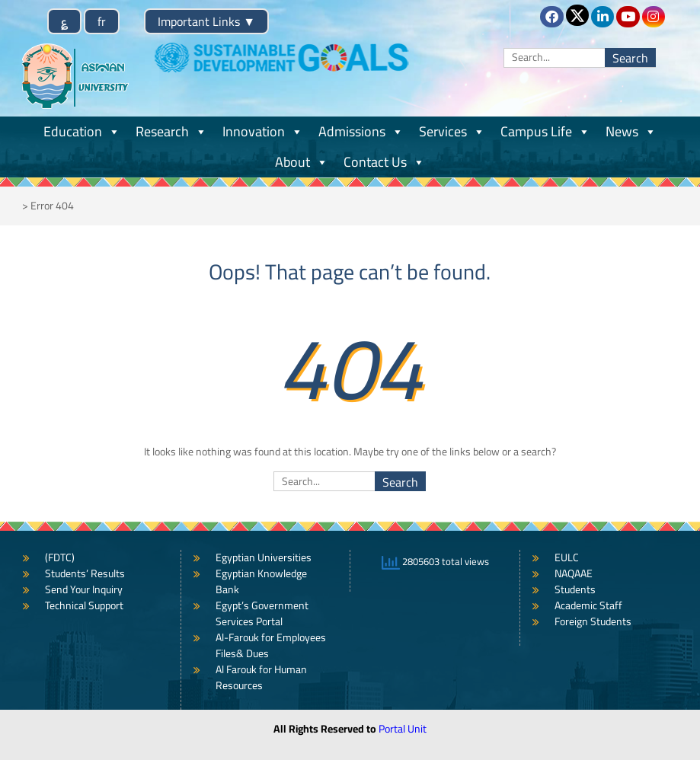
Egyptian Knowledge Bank (261, 581)
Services (452, 131)
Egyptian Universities (264, 557)
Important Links (206, 21)
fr (102, 21)
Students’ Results (85, 573)
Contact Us (384, 162)
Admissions (361, 131)
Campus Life (545, 131)
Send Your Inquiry (84, 589)
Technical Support (84, 605)
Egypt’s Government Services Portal (262, 613)
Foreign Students (593, 621)
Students (575, 589)
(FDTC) (60, 557)
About (302, 162)
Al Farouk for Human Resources (261, 677)
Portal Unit (403, 729)
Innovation (263, 131)
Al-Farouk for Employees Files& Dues (271, 645)
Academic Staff (588, 605)
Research (171, 131)
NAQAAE (574, 573)
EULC (567, 557)
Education (82, 131)
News (631, 131)
